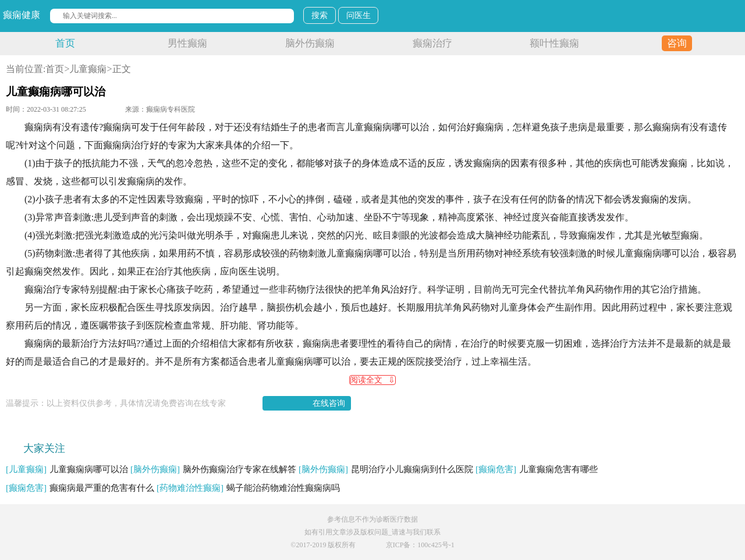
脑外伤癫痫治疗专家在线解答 (213, 469)
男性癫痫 (187, 43)
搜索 (320, 15)
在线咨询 (329, 403)
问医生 (359, 15)
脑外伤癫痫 (310, 43)
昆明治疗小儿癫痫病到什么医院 (386, 469)
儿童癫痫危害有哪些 (537, 469)
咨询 (677, 43)
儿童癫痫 (88, 69)
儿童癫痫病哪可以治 (67, 469)
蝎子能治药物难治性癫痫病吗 (248, 488)
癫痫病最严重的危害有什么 (80, 488)
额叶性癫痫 (554, 43)
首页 (65, 43)
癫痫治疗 (432, 43)
